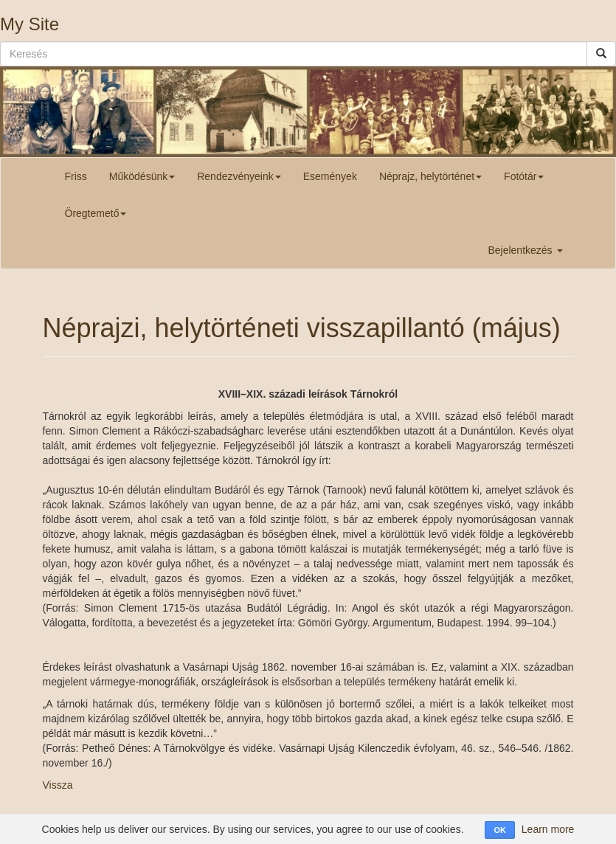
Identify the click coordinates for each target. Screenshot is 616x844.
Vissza (58, 785)
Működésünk (142, 176)
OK (500, 830)
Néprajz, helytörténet (430, 176)
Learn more (548, 829)
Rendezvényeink (239, 176)
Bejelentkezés (525, 250)
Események (330, 176)
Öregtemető (96, 213)
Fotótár (524, 176)
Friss (76, 176)
